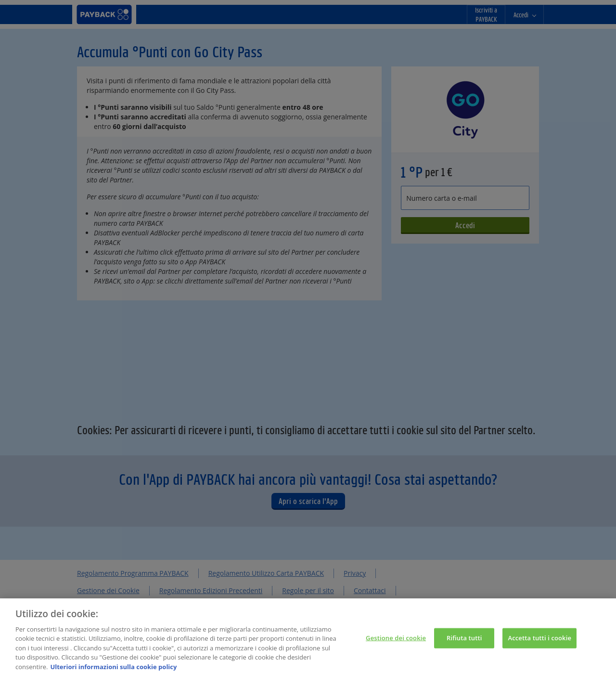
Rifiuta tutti (464, 642)
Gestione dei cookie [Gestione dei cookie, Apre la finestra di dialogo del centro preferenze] (396, 642)
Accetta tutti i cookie (539, 642)
